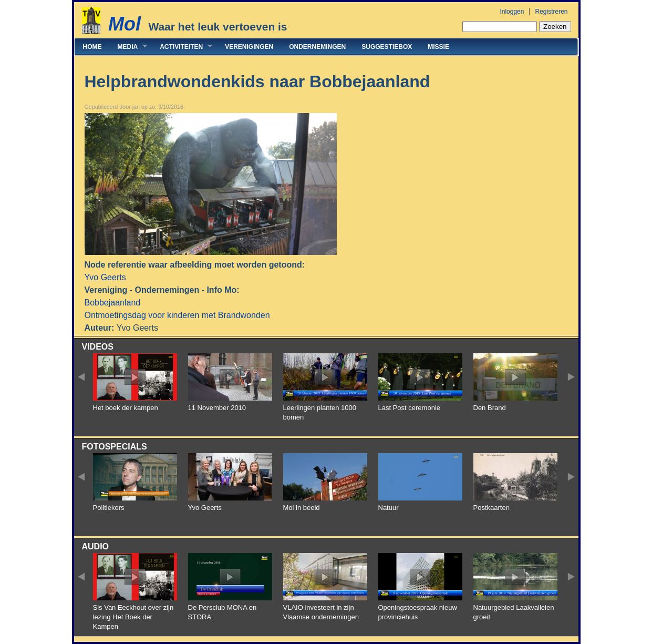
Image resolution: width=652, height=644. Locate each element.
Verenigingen (249, 47)
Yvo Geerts (105, 277)
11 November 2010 (217, 408)
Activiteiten (182, 47)
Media (129, 47)
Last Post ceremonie (410, 408)
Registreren (551, 12)
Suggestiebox (387, 47)
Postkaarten (491, 508)
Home (92, 47)
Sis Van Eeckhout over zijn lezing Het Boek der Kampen (133, 617)
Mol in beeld (302, 508)
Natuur (389, 508)
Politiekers (109, 508)
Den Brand (490, 408)
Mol (125, 24)
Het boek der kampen (126, 408)
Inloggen (512, 12)
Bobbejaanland (113, 303)
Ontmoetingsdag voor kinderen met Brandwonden (177, 315)
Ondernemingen (317, 47)
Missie (438, 47)
